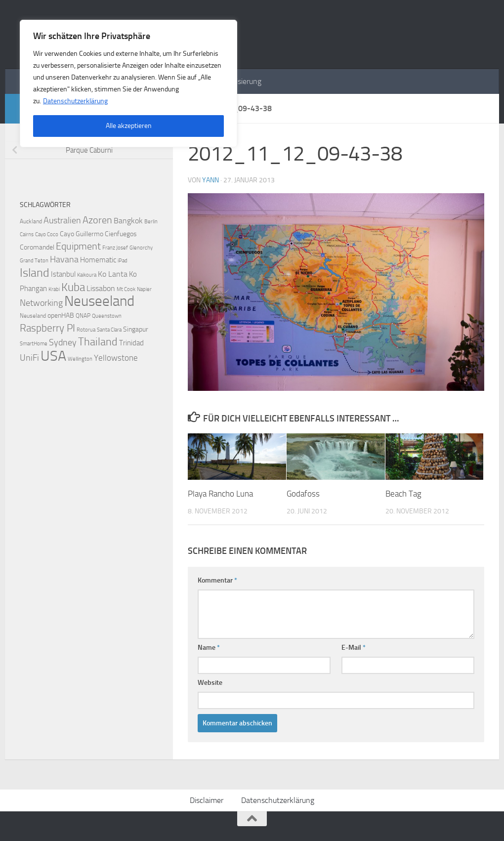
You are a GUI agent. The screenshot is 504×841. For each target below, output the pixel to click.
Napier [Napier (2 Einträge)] (144, 289)
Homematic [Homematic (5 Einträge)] (98, 260)
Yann (210, 180)
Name (209, 648)
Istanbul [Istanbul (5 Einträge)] (63, 274)
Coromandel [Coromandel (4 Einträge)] (37, 247)
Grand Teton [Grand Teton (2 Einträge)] (34, 261)
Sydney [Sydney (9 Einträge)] (63, 342)
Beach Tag (403, 494)
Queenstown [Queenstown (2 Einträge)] (107, 316)
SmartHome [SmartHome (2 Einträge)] (34, 344)
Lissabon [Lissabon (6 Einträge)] (101, 288)
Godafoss (303, 494)
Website (210, 683)
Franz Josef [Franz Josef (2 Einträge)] (115, 248)
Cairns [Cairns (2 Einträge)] (27, 234)
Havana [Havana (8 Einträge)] (64, 260)
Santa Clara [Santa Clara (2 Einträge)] (109, 330)
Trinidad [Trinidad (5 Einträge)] (131, 343)
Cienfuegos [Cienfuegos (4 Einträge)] (121, 234)
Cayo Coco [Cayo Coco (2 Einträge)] (47, 234)
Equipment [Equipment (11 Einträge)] (78, 246)
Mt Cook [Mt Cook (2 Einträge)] (126, 289)
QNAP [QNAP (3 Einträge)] (83, 315)
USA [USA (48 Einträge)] (53, 356)
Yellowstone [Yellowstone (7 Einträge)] (116, 358)
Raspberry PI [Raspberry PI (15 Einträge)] (47, 328)
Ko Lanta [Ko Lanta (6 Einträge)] (113, 274)
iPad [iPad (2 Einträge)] (123, 261)
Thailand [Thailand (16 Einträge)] (98, 342)
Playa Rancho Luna (220, 494)
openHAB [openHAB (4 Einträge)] (61, 315)
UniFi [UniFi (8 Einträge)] (29, 358)
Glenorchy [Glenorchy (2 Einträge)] (141, 248)
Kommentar (217, 580)
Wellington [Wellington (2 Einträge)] (80, 359)
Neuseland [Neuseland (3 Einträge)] (33, 315)
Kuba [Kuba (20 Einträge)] (73, 287)
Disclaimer (207, 800)
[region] (128, 84)
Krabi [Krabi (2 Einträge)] (54, 289)
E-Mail (354, 648)
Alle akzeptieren (129, 126)
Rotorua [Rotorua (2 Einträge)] (86, 330)
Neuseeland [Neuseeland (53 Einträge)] (99, 301)
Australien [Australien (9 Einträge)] (62, 220)
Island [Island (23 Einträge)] (35, 273)
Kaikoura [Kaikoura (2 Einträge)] (87, 275)
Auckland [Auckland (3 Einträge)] (31, 221)
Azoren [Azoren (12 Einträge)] (97, 220)
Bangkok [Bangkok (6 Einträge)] (128, 221)
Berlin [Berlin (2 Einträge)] (151, 222)
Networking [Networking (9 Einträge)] (41, 303)
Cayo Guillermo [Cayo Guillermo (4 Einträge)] (82, 234)
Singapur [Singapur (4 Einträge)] (136, 329)
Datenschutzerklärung (75, 101)
